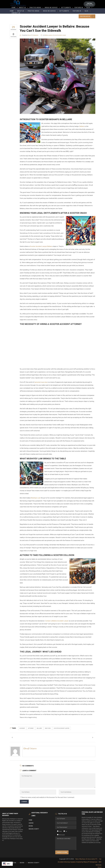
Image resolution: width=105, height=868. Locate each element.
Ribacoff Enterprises (33, 35)
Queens (31, 823)
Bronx (31, 826)
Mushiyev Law (36, 498)
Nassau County (34, 829)
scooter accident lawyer (62, 728)
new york (48, 728)
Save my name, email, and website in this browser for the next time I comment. (48, 797)
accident (22, 728)
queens (50, 35)
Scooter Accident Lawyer (59, 35)
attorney (31, 728)
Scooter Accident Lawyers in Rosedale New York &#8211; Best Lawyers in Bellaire (58, 347)
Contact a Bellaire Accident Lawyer (57, 621)
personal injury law (41, 382)
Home (30, 820)
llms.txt (100, 867)
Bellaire (46, 35)
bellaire (39, 728)
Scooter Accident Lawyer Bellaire (41, 246)
